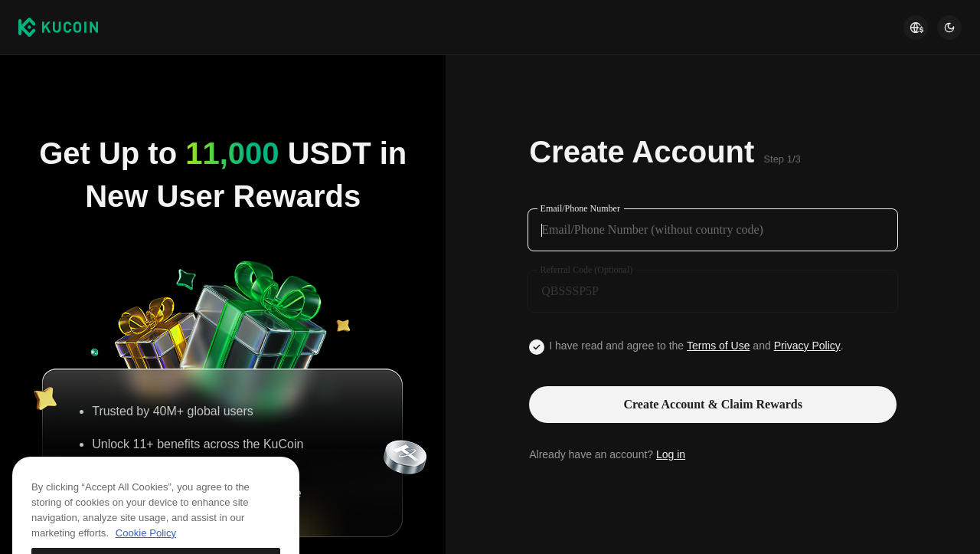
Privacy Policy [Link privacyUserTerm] (807, 346)
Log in (671, 454)
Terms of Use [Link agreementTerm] (718, 346)
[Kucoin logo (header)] (58, 27)
